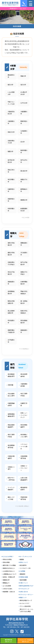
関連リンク (23, 597)
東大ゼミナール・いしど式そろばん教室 (27, 610)
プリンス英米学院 (25, 606)
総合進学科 (23, 565)
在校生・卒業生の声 (9, 577)
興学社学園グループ (26, 600)
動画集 (22, 559)
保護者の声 (6, 580)
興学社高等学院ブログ (27, 586)
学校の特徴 (6, 562)
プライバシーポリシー (27, 595)
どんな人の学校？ (8, 556)
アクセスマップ (24, 589)
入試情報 (22, 571)
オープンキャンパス (26, 556)
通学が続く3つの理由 (9, 565)
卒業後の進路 (24, 577)
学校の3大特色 (7, 559)
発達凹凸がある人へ (9, 568)
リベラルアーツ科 (25, 568)
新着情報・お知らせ (9, 592)
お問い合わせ (24, 592)
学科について (24, 562)
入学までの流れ (7, 589)
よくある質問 (7, 586)
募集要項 (22, 574)
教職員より (6, 583)
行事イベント (24, 583)
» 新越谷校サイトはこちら (17, 8)
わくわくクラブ (25, 603)
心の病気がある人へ (9, 571)
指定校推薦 (23, 580)
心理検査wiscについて (10, 574)
